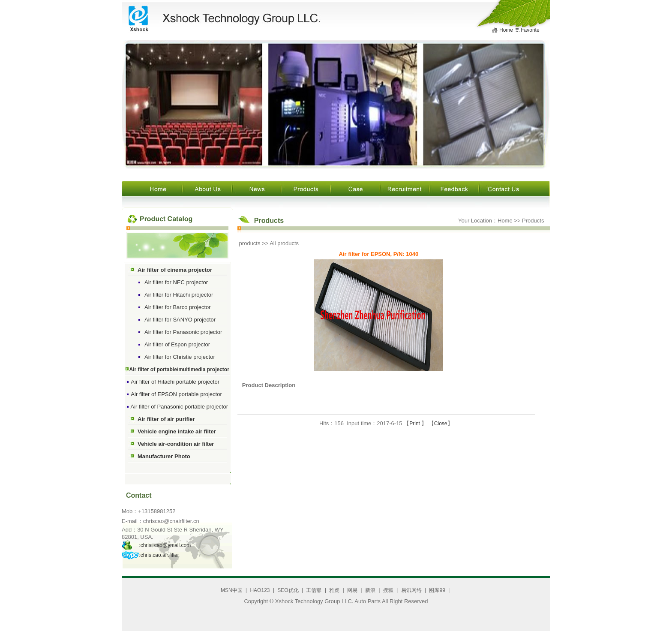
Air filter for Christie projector (180, 357)
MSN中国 (232, 590)
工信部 (314, 590)
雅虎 (334, 590)
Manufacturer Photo (164, 456)
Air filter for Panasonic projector (183, 332)
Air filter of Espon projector (177, 344)
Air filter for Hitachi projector (179, 295)
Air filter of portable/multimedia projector (179, 370)
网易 (352, 590)
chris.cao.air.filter (160, 555)
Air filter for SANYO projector (180, 320)
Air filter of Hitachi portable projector (175, 382)
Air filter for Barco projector (178, 307)
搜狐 (388, 590)
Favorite (530, 30)
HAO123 (260, 590)
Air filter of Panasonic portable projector (180, 407)
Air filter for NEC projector (176, 282)
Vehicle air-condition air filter (176, 444)
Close (441, 424)
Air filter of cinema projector (175, 270)
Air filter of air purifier (166, 419)
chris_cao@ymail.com (166, 545)
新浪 (370, 590)
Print (415, 424)
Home (506, 30)
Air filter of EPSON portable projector (176, 394)
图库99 (437, 590)
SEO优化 (288, 590)
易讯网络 (411, 590)
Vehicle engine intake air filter (177, 431)
